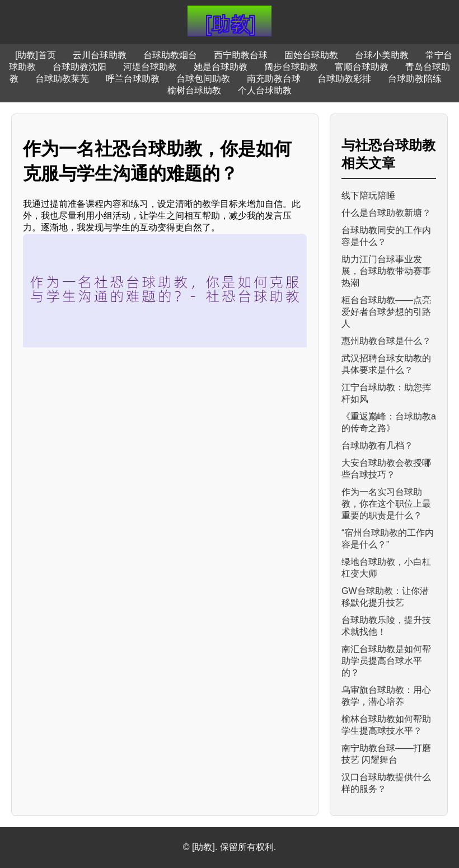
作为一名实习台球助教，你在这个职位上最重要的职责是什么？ (386, 504)
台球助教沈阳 (79, 67)
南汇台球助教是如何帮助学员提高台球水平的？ (386, 661)
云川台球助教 (100, 55)
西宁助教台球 (241, 55)
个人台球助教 (265, 90)
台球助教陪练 (415, 79)
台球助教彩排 (344, 79)
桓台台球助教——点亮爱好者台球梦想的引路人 (386, 312)
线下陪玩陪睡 (368, 195)
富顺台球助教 (362, 67)
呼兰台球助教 (133, 79)
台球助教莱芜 (62, 79)
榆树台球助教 (194, 90)
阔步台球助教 (291, 67)
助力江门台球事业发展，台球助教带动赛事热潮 (386, 271)
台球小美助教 (382, 55)
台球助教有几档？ (377, 445)
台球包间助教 (203, 79)
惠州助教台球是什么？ (386, 341)
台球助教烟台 (170, 55)
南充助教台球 (274, 79)
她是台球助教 (221, 67)
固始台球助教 (311, 55)
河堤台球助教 (150, 67)
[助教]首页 (36, 55)
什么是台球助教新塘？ (386, 213)
